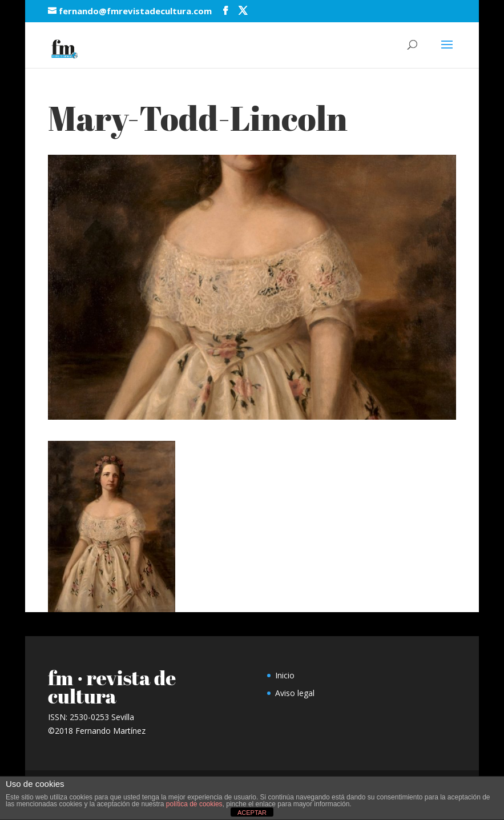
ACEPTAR (252, 813)
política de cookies (194, 804)
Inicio (285, 675)
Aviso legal (295, 693)
